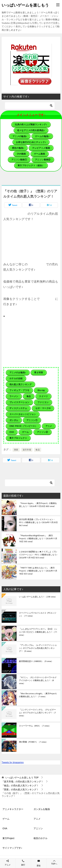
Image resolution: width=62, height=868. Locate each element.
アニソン (38, 828)
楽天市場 (27, 450)
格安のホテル (41, 838)
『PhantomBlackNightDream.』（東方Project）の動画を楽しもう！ (38, 539)
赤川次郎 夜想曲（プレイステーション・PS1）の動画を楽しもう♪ (38, 523)
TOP (22, 778)
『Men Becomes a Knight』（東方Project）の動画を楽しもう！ (38, 695)
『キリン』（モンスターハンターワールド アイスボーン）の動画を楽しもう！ (38, 681)
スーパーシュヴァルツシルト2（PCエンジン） (38, 615)
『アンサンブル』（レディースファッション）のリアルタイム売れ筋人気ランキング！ (38, 648)
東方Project (8, 838)
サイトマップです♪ (12, 848)
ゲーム (6, 819)
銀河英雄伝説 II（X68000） (36, 661)
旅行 (23, 865)
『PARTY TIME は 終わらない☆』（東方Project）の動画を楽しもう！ (38, 571)
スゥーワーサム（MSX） (35, 726)
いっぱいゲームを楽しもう (25, 5)
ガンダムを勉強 (42, 809)
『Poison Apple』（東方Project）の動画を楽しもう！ (38, 505)
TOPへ (54, 862)
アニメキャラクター (13, 809)
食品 (38, 450)
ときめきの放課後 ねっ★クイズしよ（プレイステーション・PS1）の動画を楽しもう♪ (38, 555)
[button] (31, 64)
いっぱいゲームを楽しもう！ (38, 597)
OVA (5, 828)
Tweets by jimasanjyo (13, 762)
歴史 (39, 866)
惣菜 (16, 450)
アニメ (37, 819)
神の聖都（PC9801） (33, 742)
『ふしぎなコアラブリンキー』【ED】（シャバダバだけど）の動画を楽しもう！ (38, 632)
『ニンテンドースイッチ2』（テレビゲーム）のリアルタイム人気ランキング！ (37, 713)
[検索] (30, 106)
